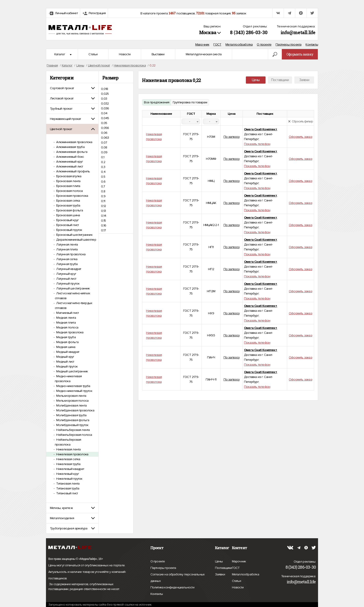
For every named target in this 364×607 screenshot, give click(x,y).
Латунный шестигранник (73, 288)
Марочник (202, 44)
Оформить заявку (300, 54)
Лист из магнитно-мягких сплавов (72, 296)
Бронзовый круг (67, 220)
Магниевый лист (67, 313)
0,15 (103, 221)
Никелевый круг (67, 474)
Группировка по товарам (190, 102)
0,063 (105, 138)
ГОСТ (217, 44)
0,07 (104, 143)
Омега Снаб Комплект (260, 129)
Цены (256, 80)
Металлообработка (239, 44)
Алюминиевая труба (70, 147)
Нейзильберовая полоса (74, 435)
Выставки (158, 54)
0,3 (103, 167)
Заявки (304, 80)
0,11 (103, 201)
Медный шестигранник (72, 371)
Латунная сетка (66, 259)
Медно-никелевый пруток (74, 391)
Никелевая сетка (68, 459)
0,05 (104, 123)
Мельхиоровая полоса (72, 401)
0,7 (103, 186)
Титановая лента (67, 484)
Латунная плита (67, 249)
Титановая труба (67, 488)
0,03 (104, 99)
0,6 (103, 182)
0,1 (103, 157)
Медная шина (65, 347)
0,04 (104, 113)
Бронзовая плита (68, 186)
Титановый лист (67, 493)
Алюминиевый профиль (73, 171)
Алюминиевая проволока (74, 142)
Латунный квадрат (68, 269)
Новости (125, 54)
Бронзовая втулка (68, 176)
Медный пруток (67, 366)
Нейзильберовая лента (73, 430)
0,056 (105, 128)
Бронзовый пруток (69, 230)
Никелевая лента (68, 449)
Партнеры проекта (288, 44)
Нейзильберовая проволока (68, 442)
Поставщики (280, 80)
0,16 (104, 225)
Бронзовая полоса (69, 191)
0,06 (104, 133)
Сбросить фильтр (301, 121)
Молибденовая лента (71, 405)
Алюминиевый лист (69, 166)
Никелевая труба (68, 464)
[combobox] (191, 121)
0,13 (103, 211)
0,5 (103, 177)
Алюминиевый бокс (70, 157)
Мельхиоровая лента (71, 396)
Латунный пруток (67, 284)
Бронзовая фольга (69, 210)
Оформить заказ (301, 137)
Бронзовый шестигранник (74, 235)
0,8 (103, 191)
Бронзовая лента (68, 181)
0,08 (104, 147)
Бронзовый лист (67, 225)
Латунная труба (67, 264)
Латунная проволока (70, 254)
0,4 (103, 172)
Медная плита (66, 323)
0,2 (103, 162)
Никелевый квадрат (70, 469)
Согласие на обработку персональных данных (178, 578)
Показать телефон (257, 144)
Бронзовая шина (68, 215)
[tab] (72, 88)
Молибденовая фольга (72, 420)
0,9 (103, 196)
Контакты (312, 44)
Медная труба (66, 337)
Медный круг (65, 357)
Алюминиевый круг (69, 162)
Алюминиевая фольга (71, 152)
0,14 (104, 216)
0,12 (103, 206)
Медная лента (66, 318)
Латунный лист (66, 279)
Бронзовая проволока (72, 196)
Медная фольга (67, 342)
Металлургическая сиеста (204, 54)
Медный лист (65, 362)
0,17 (103, 230)
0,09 (104, 152)
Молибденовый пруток (72, 425)
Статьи (93, 54)
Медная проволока (69, 332)
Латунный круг (66, 274)
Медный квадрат (67, 352)
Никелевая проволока (72, 454)
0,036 (105, 108)
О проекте (264, 44)
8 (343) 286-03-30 (249, 32)
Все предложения (157, 102)
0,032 (105, 103)
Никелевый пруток (69, 479)
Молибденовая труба (71, 415)
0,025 (105, 94)
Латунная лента (67, 244)
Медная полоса (67, 327)
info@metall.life (298, 32)
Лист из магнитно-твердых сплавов (73, 305)
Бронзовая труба (68, 205)
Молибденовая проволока (75, 410)
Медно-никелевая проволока (68, 379)
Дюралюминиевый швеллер (76, 240)
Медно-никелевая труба (73, 386)
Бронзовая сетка (68, 201)
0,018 (104, 89)
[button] (72, 88)
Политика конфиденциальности (172, 587)
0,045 (105, 118)
